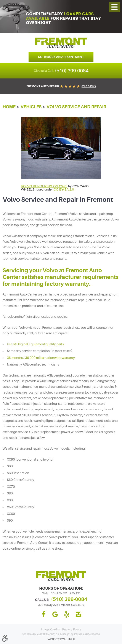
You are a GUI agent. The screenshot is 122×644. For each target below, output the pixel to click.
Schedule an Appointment (61, 57)
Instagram (79, 614)
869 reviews (89, 86)
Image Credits (50, 629)
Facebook (43, 614)
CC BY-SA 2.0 (64, 189)
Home (9, 107)
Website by (61, 639)
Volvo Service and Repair (76, 107)
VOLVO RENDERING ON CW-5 (44, 186)
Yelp (67, 614)
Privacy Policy (72, 629)
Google (55, 614)
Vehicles (31, 107)
